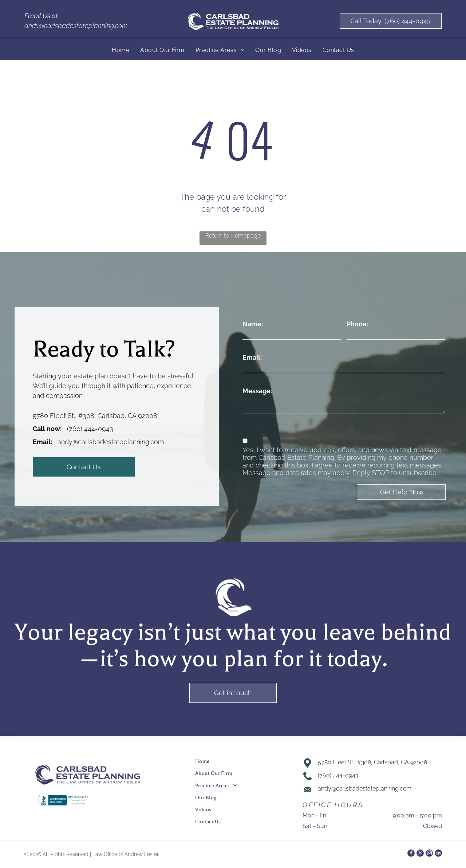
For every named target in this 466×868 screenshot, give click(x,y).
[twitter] (420, 854)
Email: (252, 357)
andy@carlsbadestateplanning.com (76, 26)
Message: (257, 391)
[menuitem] (121, 50)
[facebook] (411, 854)
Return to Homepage (233, 236)
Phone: (357, 324)
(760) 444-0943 (90, 429)
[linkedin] (438, 854)
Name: (253, 324)
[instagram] (429, 854)
